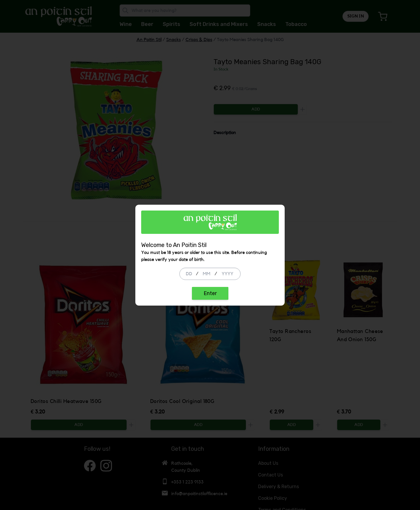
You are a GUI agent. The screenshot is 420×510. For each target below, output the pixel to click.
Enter (210, 293)
